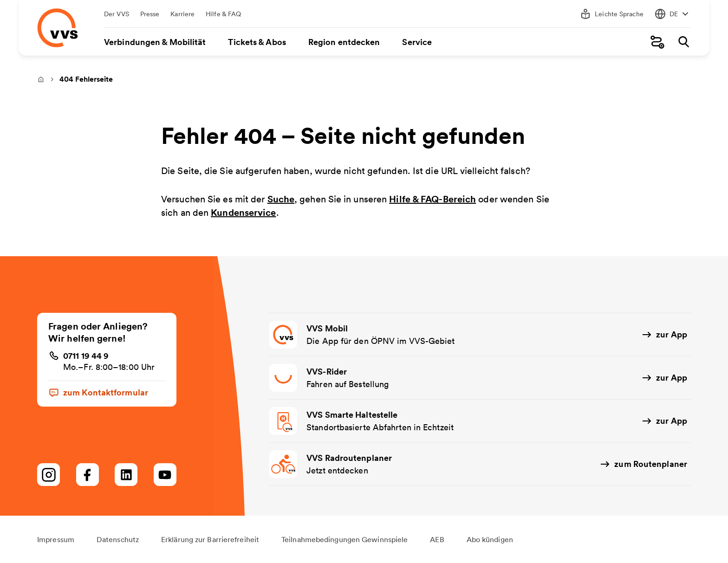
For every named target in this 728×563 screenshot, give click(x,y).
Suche (281, 199)
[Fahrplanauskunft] (657, 42)
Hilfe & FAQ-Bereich (432, 199)
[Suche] (683, 42)
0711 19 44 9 (86, 356)
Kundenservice (243, 212)
